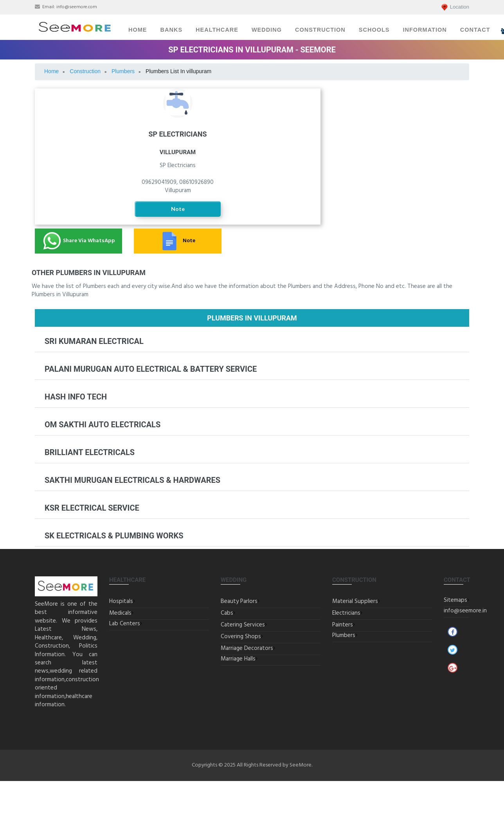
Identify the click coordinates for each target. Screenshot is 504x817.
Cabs (227, 613)
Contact (475, 30)
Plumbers (344, 635)
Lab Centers (125, 624)
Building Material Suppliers (401, 112)
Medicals (120, 613)
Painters (401, 137)
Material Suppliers (355, 601)
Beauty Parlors (239, 601)
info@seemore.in (465, 611)
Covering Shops (241, 637)
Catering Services (243, 625)
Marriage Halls (238, 659)
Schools (374, 30)
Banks (172, 30)
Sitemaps (455, 600)
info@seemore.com (77, 7)
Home (138, 30)
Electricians (346, 613)
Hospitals (121, 601)
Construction (320, 30)
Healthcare (217, 30)
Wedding (267, 30)
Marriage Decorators (247, 648)
